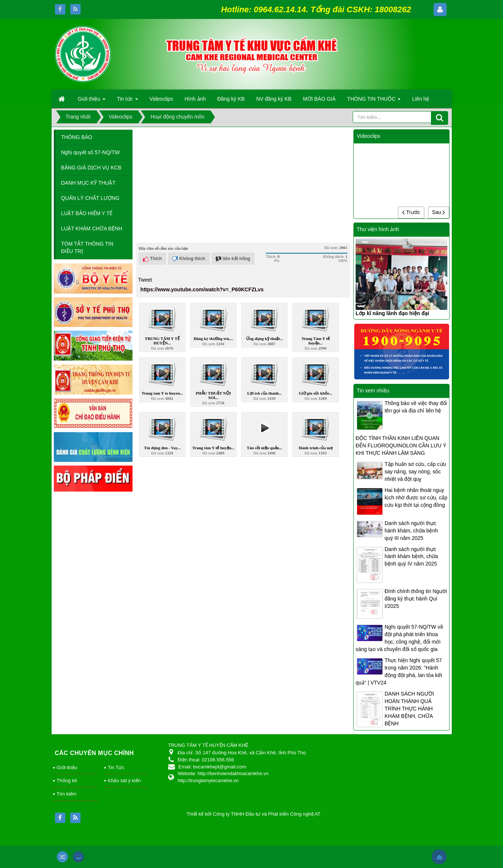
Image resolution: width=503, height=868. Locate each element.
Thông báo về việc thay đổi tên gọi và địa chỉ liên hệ (416, 407)
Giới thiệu (67, 767)
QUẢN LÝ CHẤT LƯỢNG (90, 198)
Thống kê (67, 780)
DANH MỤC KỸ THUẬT (89, 183)
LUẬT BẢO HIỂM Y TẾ (87, 213)
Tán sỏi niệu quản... (264, 448)
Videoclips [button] (161, 99)
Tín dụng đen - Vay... (162, 448)
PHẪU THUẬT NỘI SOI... (213, 395)
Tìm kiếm (67, 794)
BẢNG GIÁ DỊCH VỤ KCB (91, 168)
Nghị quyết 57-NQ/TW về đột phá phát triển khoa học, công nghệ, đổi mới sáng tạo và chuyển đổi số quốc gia (399, 638)
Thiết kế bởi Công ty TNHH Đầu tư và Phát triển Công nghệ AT (254, 814)
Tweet (145, 280)
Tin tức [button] (128, 101)
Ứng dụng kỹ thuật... (265, 339)
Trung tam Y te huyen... (162, 393)
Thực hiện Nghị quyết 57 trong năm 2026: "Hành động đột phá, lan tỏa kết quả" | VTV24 (399, 671)
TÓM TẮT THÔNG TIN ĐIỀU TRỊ (87, 247)
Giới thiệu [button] (92, 101)
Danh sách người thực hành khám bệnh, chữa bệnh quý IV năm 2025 (411, 557)
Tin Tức (116, 767)
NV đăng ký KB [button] (274, 99)
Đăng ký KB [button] (231, 99)
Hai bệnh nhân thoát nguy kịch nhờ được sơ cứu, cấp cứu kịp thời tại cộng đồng (416, 498)
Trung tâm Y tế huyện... (213, 448)
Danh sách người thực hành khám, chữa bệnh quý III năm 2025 (411, 531)
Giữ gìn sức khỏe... (316, 393)
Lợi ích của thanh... (264, 393)
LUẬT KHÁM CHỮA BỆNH (92, 229)
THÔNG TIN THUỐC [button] (374, 101)
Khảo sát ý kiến (124, 780)
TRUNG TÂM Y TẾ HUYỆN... (162, 341)
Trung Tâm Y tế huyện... (316, 341)
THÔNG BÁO (77, 137)
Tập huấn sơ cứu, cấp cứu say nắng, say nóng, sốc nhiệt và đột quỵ (415, 472)
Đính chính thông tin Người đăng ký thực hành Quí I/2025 (416, 599)
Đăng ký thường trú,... (213, 339)
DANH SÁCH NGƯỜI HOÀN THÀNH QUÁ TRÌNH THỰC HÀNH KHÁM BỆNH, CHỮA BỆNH (409, 709)
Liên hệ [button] (421, 99)
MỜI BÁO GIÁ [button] (319, 99)
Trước (411, 212)
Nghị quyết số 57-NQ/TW (91, 152)
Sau (439, 212)
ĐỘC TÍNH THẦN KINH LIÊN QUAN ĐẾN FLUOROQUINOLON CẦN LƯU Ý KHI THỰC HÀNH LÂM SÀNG (401, 446)
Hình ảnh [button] (195, 99)
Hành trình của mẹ (316, 448)
